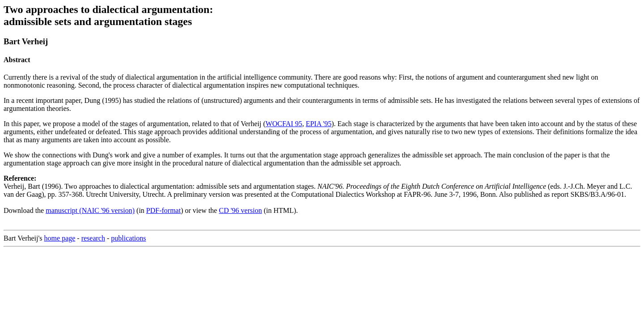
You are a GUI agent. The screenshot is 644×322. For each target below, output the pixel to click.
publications (128, 238)
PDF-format (163, 210)
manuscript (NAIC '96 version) (90, 210)
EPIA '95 (319, 124)
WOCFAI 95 (284, 124)
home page (60, 238)
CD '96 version (240, 210)
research (93, 238)
